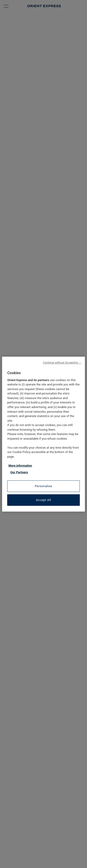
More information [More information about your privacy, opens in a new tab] (20, 466)
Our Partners (19, 472)
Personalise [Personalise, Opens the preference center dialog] (43, 486)
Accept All (43, 500)
